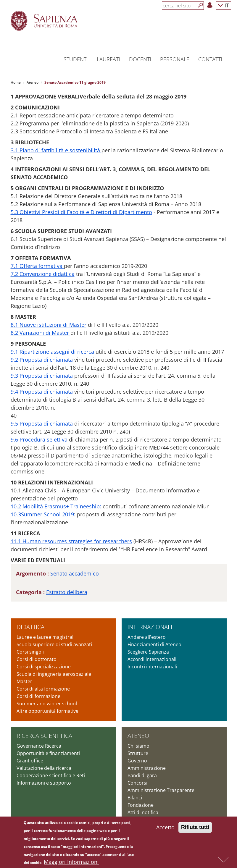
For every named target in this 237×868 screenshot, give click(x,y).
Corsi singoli (30, 652)
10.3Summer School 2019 (42, 514)
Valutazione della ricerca (44, 768)
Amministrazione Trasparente (161, 790)
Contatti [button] (210, 59)
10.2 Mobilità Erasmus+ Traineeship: (56, 506)
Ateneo (33, 82)
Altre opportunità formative (47, 711)
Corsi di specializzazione (44, 667)
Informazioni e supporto (44, 783)
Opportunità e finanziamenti (48, 753)
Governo (137, 761)
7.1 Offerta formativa (37, 266)
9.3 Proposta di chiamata (42, 376)
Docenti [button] (140, 59)
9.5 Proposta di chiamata (42, 424)
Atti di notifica (143, 812)
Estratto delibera (67, 592)
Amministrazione (147, 768)
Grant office (30, 761)
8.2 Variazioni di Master (41, 333)
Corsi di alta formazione (43, 689)
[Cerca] (201, 5)
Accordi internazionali (152, 659)
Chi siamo (138, 746)
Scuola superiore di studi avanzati (54, 644)
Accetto (165, 829)
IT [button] (223, 5)
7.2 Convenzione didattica (43, 274)
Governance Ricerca (39, 746)
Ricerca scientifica (44, 736)
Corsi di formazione (38, 696)
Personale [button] (175, 59)
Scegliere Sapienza (148, 652)
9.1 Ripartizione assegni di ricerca (53, 352)
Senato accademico (75, 573)
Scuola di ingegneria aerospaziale (54, 674)
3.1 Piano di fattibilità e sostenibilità (56, 150)
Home (16, 82)
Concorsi (137, 783)
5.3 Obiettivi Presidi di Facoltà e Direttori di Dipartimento (81, 212)
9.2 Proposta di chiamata (42, 360)
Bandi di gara (142, 775)
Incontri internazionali (152, 667)
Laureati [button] (108, 59)
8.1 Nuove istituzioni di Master (49, 325)
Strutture (138, 753)
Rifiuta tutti (195, 829)
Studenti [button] (76, 59)
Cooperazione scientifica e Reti (51, 775)
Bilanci (135, 798)
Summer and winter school (47, 704)
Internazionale (151, 627)
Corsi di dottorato (37, 659)
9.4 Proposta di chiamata (42, 392)
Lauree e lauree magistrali (46, 637)
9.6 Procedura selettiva (39, 439)
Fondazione (141, 805)
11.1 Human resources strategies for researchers (71, 541)
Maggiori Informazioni (71, 864)
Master (24, 681)
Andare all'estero (147, 637)
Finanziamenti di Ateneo (154, 644)
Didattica (30, 627)
